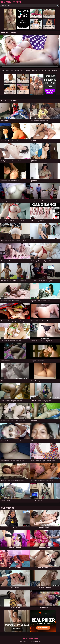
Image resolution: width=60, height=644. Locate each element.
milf (23, 71)
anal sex (28, 71)
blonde (17, 71)
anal (12, 71)
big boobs (47, 71)
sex (3, 71)
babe (7, 71)
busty (41, 71)
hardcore (35, 71)
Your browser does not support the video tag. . (30, 52)
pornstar (55, 71)
